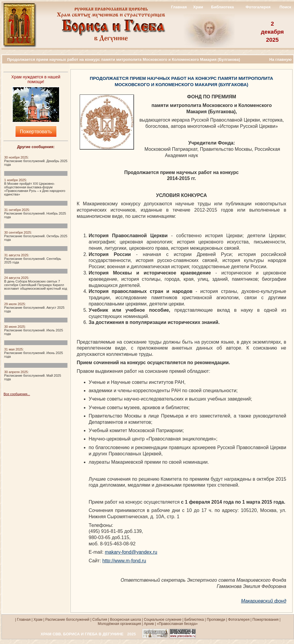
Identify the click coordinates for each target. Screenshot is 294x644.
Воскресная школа (126, 620)
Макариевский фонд (264, 601)
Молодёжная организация (120, 624)
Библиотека (222, 7)
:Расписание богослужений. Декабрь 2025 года (36, 161)
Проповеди (216, 620)
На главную (280, 59)
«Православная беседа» (177, 624)
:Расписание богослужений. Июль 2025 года (34, 330)
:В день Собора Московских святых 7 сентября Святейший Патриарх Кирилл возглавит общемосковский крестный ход (36, 283)
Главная (179, 7)
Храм (198, 7)
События (100, 620)
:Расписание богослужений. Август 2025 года (34, 308)
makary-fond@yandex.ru (131, 552)
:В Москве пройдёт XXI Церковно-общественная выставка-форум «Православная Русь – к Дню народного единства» (35, 187)
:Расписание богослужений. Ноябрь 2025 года (35, 213)
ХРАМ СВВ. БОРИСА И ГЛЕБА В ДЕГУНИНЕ (82, 634)
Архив (149, 624)
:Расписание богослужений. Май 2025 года (33, 375)
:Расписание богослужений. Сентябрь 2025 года (33, 259)
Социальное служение (163, 620)
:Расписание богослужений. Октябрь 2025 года (36, 236)
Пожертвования (265, 620)
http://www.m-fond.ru (124, 561)
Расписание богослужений (67, 620)
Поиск (285, 7)
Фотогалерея (258, 7)
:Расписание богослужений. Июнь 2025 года (34, 353)
